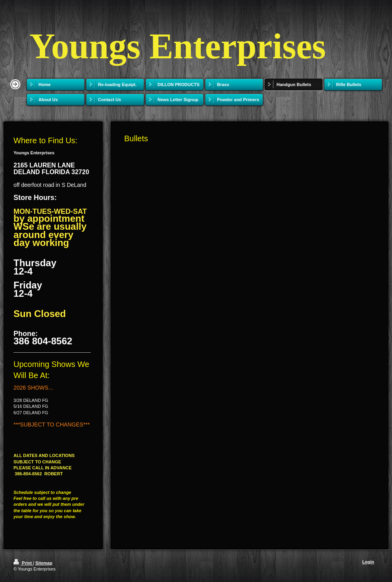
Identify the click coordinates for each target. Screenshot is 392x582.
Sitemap (44, 563)
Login (368, 562)
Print (23, 563)
